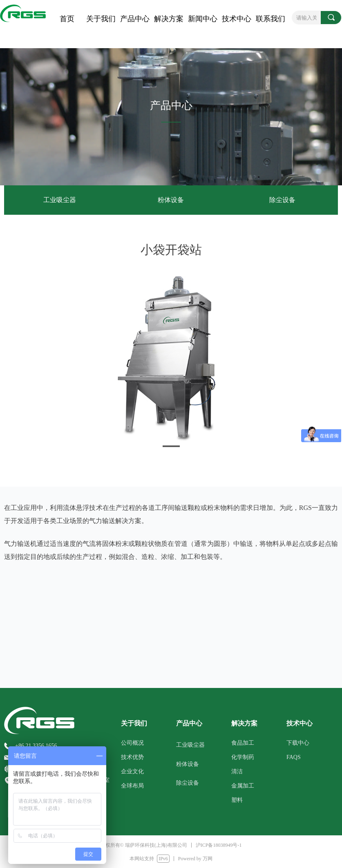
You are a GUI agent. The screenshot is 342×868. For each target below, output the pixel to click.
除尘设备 (282, 200)
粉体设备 (171, 200)
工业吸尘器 (60, 200)
